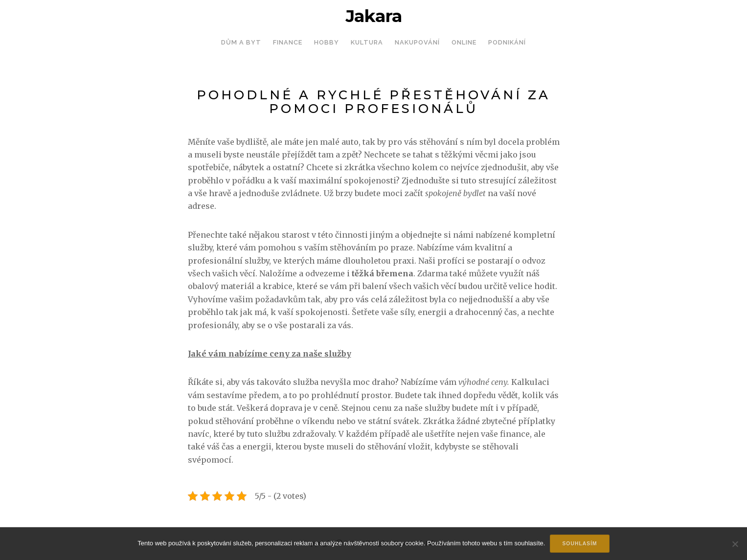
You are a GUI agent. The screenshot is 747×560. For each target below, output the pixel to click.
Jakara (374, 16)
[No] (735, 544)
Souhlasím (579, 544)
